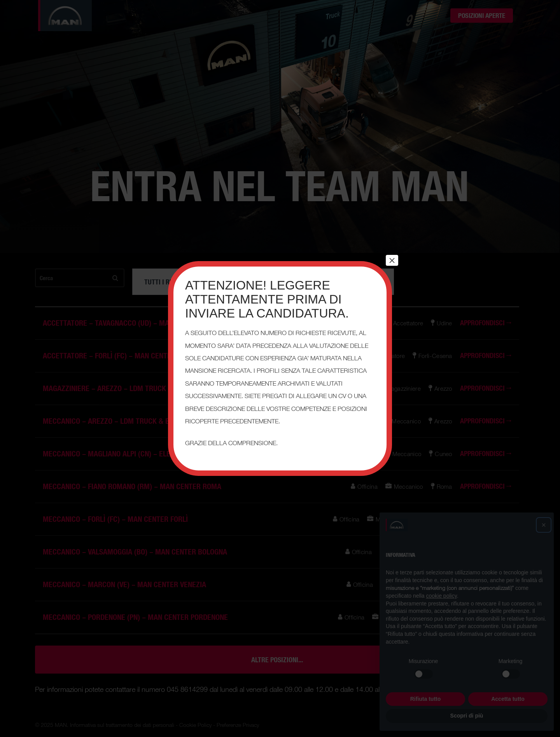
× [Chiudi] (392, 260)
